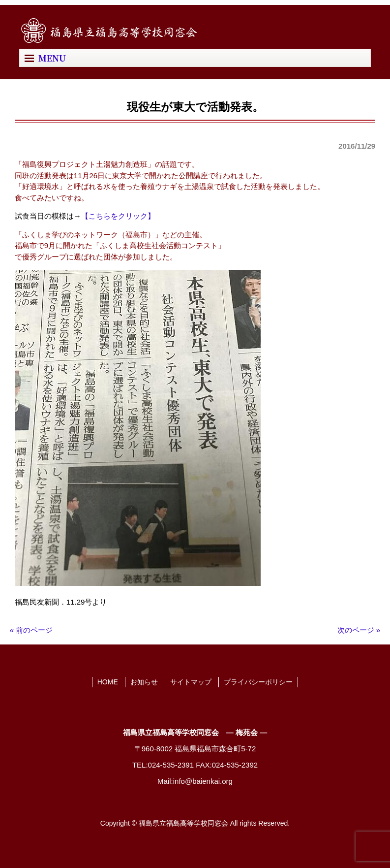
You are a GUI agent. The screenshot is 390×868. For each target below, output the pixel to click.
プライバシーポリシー (258, 682)
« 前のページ (31, 630)
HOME (108, 682)
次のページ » (359, 630)
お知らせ (144, 682)
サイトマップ (191, 682)
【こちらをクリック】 (118, 216)
